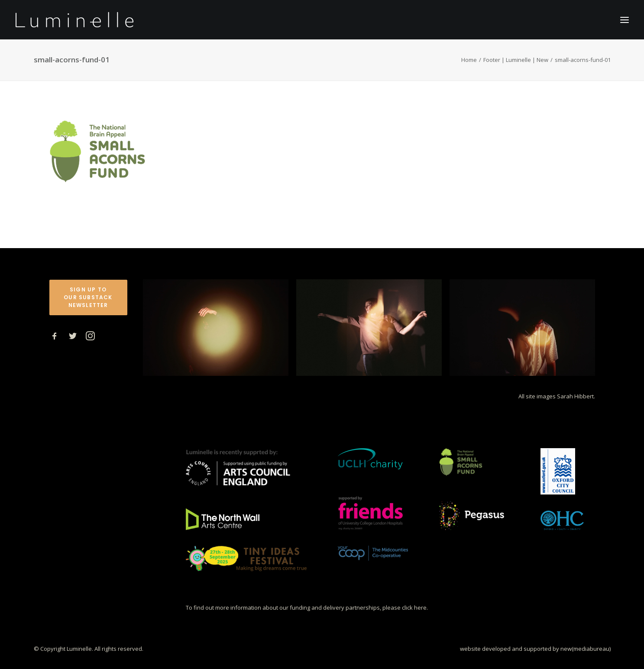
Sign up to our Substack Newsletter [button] (89, 297)
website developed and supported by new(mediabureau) (535, 648)
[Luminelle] (75, 20)
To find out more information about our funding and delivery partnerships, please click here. (307, 608)
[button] (55, 338)
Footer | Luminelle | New (516, 60)
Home (469, 60)
